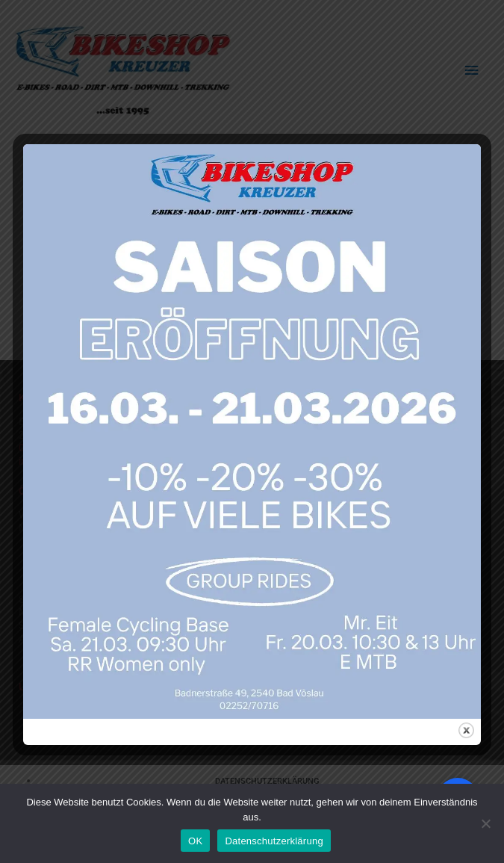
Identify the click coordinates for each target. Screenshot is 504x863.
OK (195, 841)
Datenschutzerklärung (274, 841)
